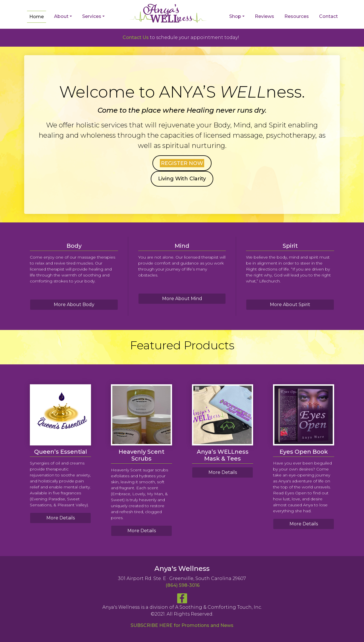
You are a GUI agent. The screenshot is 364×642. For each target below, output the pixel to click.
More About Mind (182, 299)
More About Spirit (290, 305)
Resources (297, 16)
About (61, 16)
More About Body (74, 305)
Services (92, 16)
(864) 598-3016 (183, 585)
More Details (61, 518)
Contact (328, 16)
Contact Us (136, 37)
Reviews (264, 16)
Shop (235, 16)
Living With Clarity (182, 179)
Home (37, 17)
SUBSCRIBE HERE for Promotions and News (182, 625)
